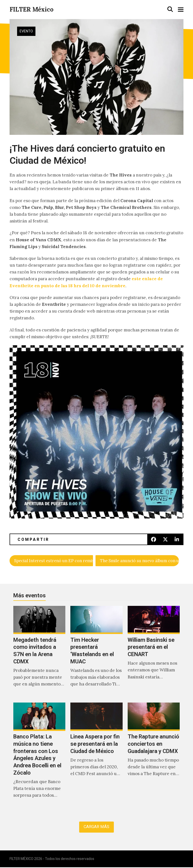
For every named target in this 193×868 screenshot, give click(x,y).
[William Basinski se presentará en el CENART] (154, 652)
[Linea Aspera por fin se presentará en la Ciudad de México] (96, 756)
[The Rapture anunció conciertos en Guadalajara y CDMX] (154, 756)
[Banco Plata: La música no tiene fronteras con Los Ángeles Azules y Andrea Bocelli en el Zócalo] (39, 756)
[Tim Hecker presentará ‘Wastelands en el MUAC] (96, 652)
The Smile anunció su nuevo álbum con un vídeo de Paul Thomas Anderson (139, 561)
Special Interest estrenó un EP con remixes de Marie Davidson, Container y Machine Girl (54, 561)
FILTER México (32, 9)
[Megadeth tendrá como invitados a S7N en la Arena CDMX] (39, 652)
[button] (170, 9)
